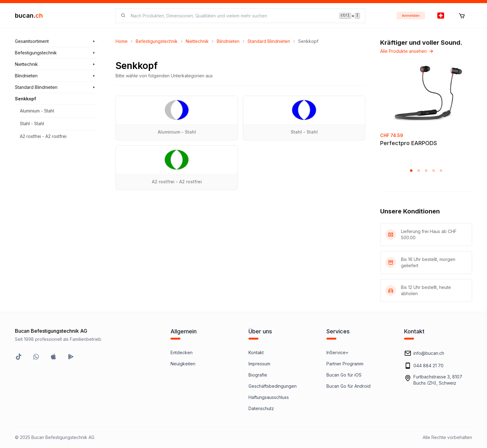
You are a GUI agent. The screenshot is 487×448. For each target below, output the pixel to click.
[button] (411, 171)
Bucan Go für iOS (344, 375)
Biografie (258, 375)
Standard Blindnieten (269, 41)
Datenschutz (261, 408)
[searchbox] (231, 16)
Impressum (259, 364)
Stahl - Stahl (32, 123)
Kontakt (256, 352)
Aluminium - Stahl (37, 111)
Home (122, 41)
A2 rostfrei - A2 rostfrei (43, 136)
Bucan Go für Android (348, 386)
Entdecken (182, 352)
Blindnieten (228, 41)
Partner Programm (345, 364)
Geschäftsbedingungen (273, 386)
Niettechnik (197, 41)
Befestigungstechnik (157, 41)
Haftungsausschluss (269, 397)
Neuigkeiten (183, 364)
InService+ (337, 352)
